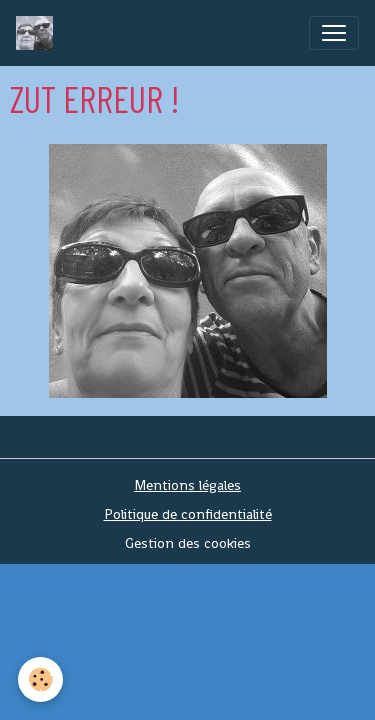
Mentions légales (187, 485)
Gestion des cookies (188, 543)
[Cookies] (40, 679)
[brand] (38, 33)
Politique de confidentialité (188, 514)
